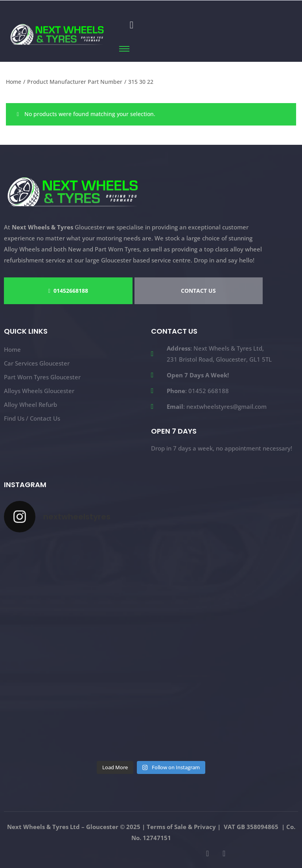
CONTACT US (198, 291)
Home (14, 82)
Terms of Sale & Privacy (181, 827)
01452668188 (68, 291)
